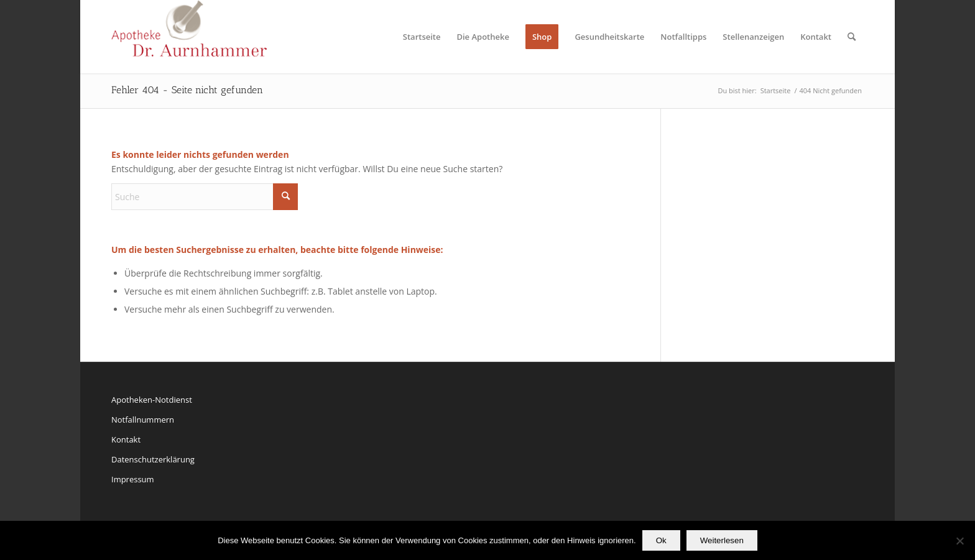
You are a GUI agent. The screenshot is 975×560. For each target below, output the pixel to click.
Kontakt (126, 439)
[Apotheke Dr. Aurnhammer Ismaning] (189, 37)
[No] (959, 541)
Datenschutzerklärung (153, 459)
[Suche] (852, 37)
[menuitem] (422, 37)
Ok (661, 540)
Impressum (133, 479)
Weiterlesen (722, 540)
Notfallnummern (143, 420)
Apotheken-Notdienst (152, 400)
